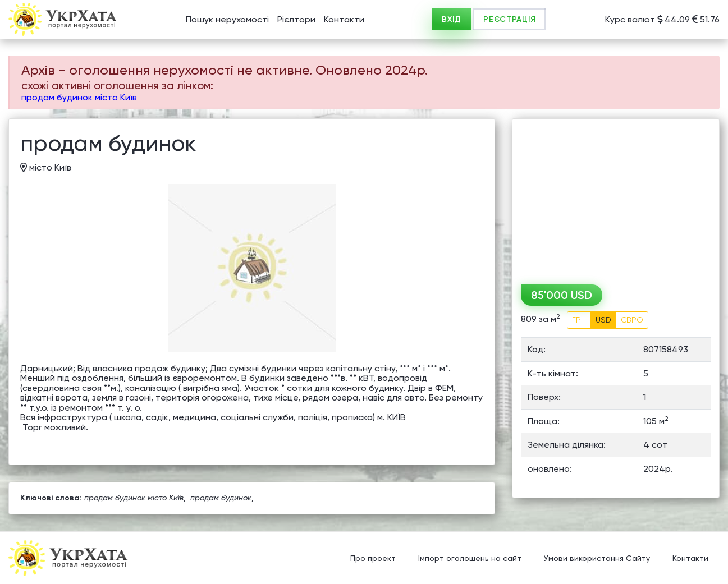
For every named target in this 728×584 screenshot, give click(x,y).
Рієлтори (296, 19)
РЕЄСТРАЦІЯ (509, 19)
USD (603, 320)
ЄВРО (632, 320)
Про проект (373, 559)
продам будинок (221, 498)
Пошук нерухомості (227, 19)
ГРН (579, 320)
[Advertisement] (616, 197)
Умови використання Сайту (597, 559)
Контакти (344, 19)
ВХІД (451, 19)
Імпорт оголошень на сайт (470, 559)
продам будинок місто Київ (79, 97)
